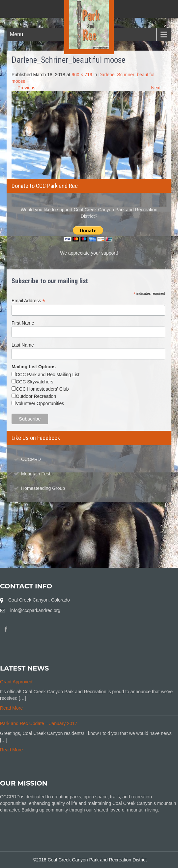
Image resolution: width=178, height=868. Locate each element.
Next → (159, 88)
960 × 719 (82, 75)
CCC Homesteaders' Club (42, 389)
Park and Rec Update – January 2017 (39, 723)
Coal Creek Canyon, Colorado (39, 600)
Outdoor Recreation (36, 396)
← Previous (23, 88)
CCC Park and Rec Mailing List (48, 375)
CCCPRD (31, 459)
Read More (11, 708)
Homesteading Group (43, 488)
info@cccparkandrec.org (35, 610)
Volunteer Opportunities (40, 403)
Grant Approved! (17, 682)
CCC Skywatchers (35, 382)
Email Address (28, 301)
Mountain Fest (36, 474)
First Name (23, 323)
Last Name (23, 345)
